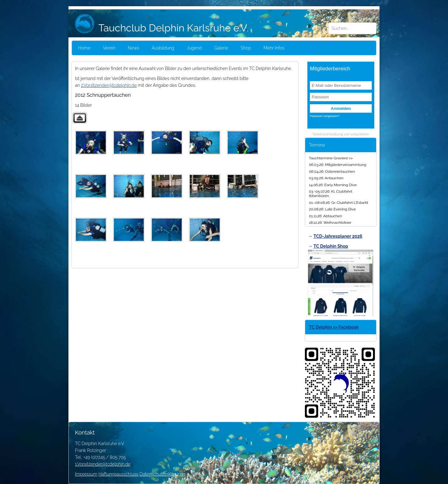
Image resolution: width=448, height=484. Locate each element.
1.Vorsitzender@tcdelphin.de (103, 464)
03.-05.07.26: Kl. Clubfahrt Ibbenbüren (331, 194)
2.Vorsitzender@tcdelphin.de (109, 85)
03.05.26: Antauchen (326, 178)
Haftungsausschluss (118, 474)
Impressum (86, 474)
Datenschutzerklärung (161, 474)
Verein (109, 48)
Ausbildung (163, 48)
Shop (246, 48)
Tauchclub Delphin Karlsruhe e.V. (161, 28)
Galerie (221, 48)
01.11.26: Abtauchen (325, 216)
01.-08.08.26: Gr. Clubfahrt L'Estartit (338, 203)
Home (84, 48)
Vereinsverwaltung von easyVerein (341, 134)
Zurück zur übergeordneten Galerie (80, 118)
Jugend (194, 48)
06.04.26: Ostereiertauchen (332, 172)
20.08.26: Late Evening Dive (332, 209)
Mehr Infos (274, 48)
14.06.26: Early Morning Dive (333, 185)
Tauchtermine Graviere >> (331, 158)
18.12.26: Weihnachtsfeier (330, 223)
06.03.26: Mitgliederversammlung (338, 165)
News (134, 48)
